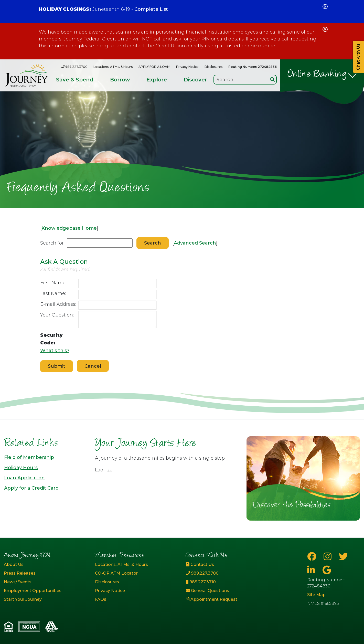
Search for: (52, 243)
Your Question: (57, 315)
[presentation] (117, 343)
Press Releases (20, 573)
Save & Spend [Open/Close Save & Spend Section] (75, 80)
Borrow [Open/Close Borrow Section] (120, 80)
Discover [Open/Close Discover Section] (195, 80)
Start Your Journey (23, 599)
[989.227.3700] (74, 67)
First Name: (53, 283)
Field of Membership (29, 457)
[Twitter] (343, 557)
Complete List (151, 9)
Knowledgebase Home (69, 228)
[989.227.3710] (228, 582)
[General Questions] (228, 591)
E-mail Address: (58, 304)
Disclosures (213, 67)
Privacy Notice (187, 67)
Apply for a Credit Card (31, 488)
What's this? (55, 351)
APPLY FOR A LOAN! (154, 67)
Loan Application (24, 478)
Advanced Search (195, 243)
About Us (14, 564)
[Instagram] (329, 557)
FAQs (101, 599)
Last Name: (53, 293)
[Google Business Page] (327, 570)
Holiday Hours (21, 468)
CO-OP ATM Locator (116, 573)
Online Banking (317, 75)
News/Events (18, 582)
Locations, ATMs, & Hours (113, 67)
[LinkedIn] (312, 570)
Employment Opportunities (33, 591)
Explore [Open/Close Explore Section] (157, 80)
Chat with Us (358, 57)
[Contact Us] (228, 565)
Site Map (316, 595)
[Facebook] (313, 557)
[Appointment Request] (228, 599)
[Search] (272, 80)
